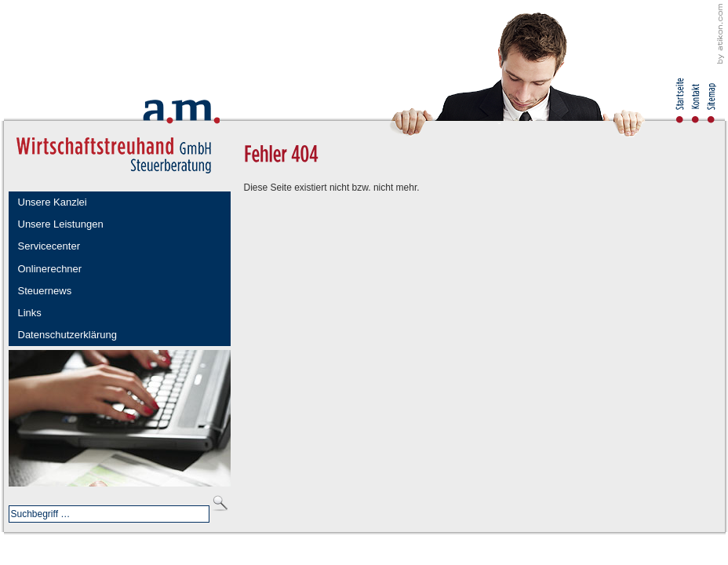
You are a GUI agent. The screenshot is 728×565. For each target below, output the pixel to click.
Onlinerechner (50, 269)
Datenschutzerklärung (67, 335)
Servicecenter (49, 246)
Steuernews (45, 291)
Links (30, 313)
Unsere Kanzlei (53, 202)
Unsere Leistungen (61, 224)
